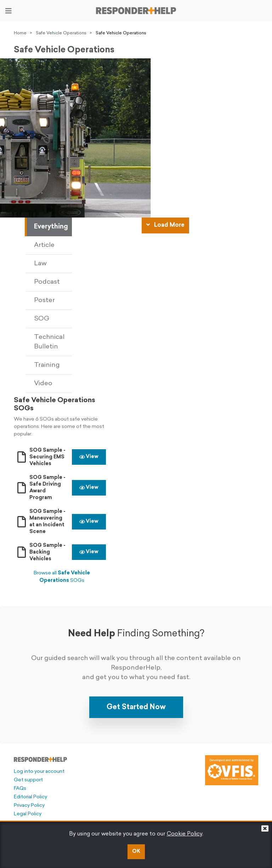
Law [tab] (40, 264)
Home (20, 33)
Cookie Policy (185, 834)
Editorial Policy (30, 797)
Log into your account (39, 772)
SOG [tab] (42, 319)
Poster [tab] (44, 300)
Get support (28, 780)
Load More (165, 225)
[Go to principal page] (136, 11)
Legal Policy (28, 814)
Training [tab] (47, 365)
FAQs (20, 789)
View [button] (89, 457)
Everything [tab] (51, 227)
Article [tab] (44, 245)
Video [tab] (43, 384)
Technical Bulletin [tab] (49, 342)
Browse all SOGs (62, 577)
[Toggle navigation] (8, 11)
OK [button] (136, 852)
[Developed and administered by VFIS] (232, 770)
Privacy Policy (29, 806)
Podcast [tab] (47, 282)
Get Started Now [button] (136, 707)
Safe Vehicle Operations (61, 33)
